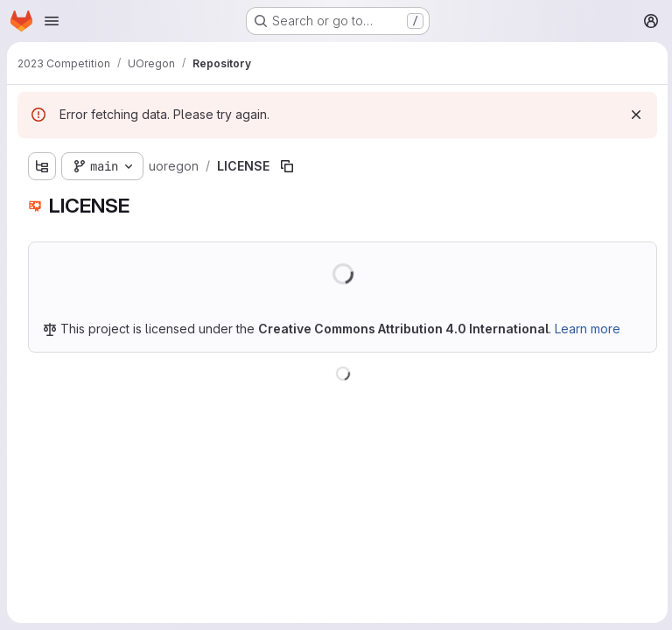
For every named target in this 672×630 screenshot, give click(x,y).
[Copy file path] (287, 166)
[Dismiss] (633, 115)
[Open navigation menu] (52, 21)
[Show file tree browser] (42, 166)
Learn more (588, 329)
